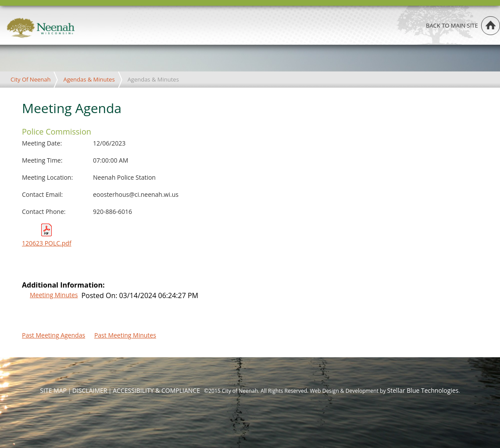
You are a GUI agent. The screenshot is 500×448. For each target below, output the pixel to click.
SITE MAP (53, 390)
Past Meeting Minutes (125, 335)
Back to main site (452, 25)
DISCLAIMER (90, 390)
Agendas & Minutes (89, 79)
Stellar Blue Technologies (423, 390)
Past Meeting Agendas (54, 335)
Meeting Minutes (54, 295)
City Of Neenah (30, 79)
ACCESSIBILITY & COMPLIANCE (156, 390)
